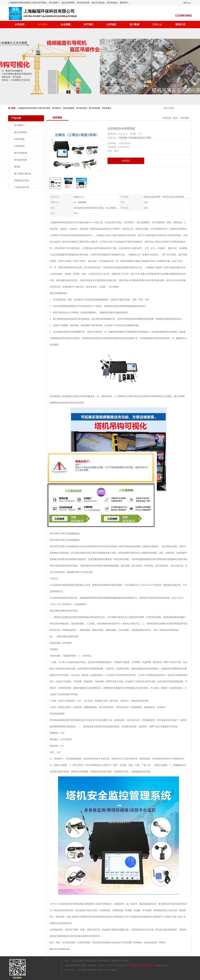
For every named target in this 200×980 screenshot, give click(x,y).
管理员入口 (102, 970)
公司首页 (20, 24)
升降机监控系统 (22, 181)
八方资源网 (81, 970)
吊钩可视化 (19, 139)
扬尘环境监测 (21, 153)
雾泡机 (17, 167)
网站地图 (112, 970)
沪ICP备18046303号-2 (119, 965)
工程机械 (123, 138)
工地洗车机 (19, 146)
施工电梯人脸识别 (23, 174)
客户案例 (134, 24)
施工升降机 (146, 138)
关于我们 (89, 24)
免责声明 (92, 970)
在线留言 (126, 161)
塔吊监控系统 (21, 160)
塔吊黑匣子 (19, 125)
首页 (175, 118)
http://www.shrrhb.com (60, 949)
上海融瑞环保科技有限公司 (143, 965)
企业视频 (66, 24)
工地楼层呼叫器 (22, 187)
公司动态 (111, 24)
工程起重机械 (134, 138)
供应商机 (43, 24)
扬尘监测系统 (21, 132)
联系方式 (180, 24)
